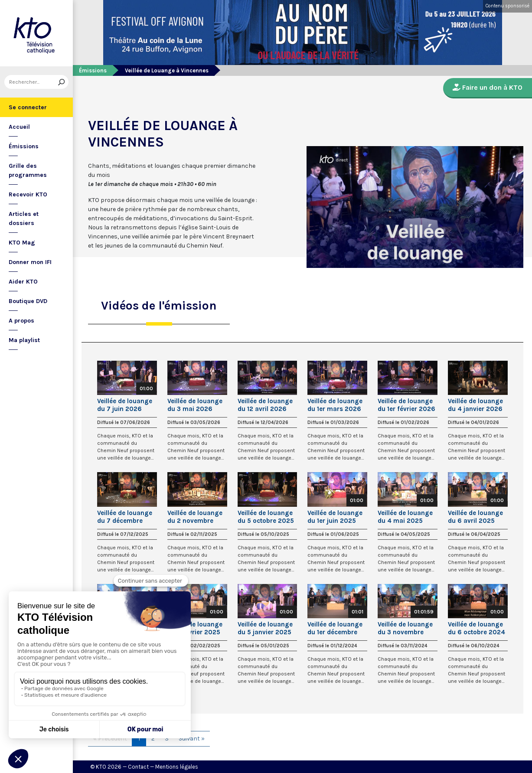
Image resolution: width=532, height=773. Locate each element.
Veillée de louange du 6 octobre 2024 (477, 628)
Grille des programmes (28, 170)
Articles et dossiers (24, 219)
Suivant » (192, 739)
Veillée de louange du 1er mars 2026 (335, 405)
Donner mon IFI (30, 262)
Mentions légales (177, 767)
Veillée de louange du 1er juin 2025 (335, 517)
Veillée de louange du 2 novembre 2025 (195, 517)
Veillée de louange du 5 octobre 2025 (266, 517)
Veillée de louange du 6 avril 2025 (475, 517)
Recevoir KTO (28, 194)
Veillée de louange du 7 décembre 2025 (125, 517)
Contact (138, 767)
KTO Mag (22, 243)
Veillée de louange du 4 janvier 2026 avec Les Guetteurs (477, 405)
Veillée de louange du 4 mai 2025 (405, 517)
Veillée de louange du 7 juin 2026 (125, 405)
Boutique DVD (28, 301)
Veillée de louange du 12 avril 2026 (265, 405)
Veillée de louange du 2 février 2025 (195, 628)
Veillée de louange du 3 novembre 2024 (405, 628)
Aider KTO (23, 282)
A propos (21, 321)
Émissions (24, 146)
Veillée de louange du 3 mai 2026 (195, 405)
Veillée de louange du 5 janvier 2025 (265, 628)
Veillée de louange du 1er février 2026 (406, 405)
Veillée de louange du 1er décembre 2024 (335, 628)
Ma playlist (24, 340)
